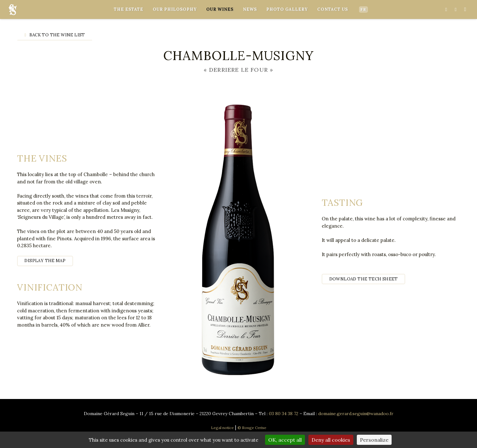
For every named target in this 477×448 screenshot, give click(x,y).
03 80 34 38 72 (284, 414)
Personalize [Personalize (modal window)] (374, 440)
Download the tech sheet (364, 279)
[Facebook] (446, 9)
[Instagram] (465, 9)
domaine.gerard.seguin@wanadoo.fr (356, 414)
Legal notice (222, 428)
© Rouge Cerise (252, 428)
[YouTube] (455, 9)
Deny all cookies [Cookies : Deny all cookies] (331, 440)
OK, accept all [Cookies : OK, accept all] (285, 440)
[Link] (13, 10)
